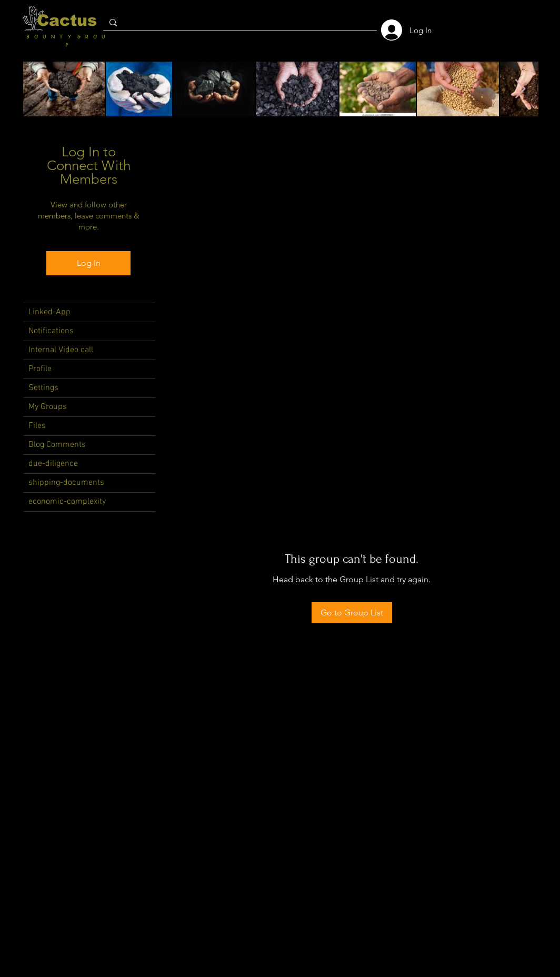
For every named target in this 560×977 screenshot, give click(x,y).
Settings (43, 388)
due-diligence (53, 464)
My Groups (48, 407)
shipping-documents (66, 483)
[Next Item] (520, 89)
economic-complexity (67, 502)
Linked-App (49, 312)
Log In (89, 263)
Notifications (51, 331)
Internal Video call (61, 350)
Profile (40, 369)
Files (37, 426)
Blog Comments (57, 445)
